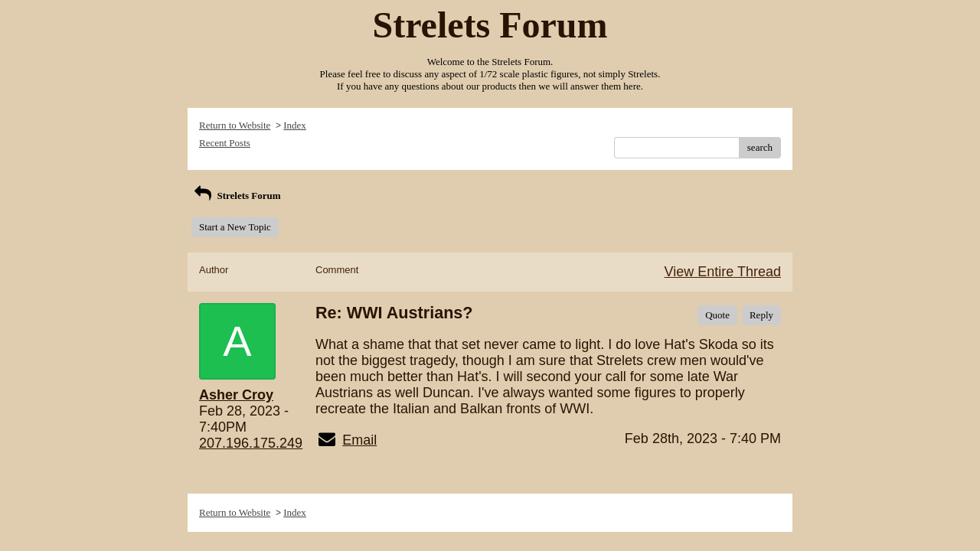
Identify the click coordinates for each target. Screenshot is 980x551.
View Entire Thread (723, 272)
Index (295, 125)
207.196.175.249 (251, 443)
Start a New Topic (235, 227)
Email (359, 440)
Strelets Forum (236, 196)
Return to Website (235, 125)
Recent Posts (225, 143)
